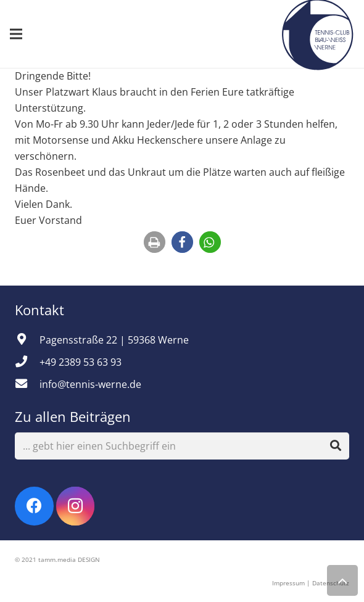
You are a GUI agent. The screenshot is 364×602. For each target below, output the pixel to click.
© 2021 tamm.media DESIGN (57, 559)
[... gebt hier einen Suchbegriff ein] (182, 446)
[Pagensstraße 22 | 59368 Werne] (27, 340)
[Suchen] (336, 446)
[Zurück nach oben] (342, 580)
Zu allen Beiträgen (73, 416)
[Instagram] (76, 506)
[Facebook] (34, 506)
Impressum (288, 583)
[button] (155, 242)
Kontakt (41, 310)
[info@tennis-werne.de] (27, 384)
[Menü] (16, 34)
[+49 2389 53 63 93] (27, 362)
